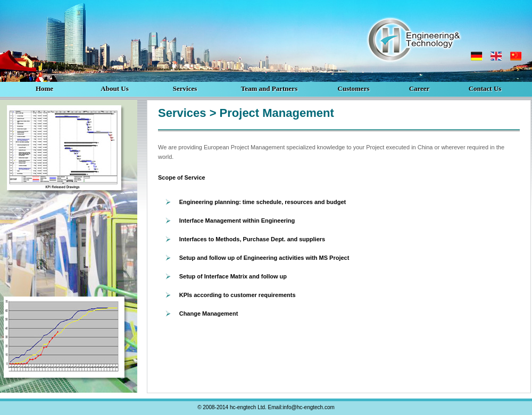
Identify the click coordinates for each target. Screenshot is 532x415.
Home (44, 88)
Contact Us (485, 88)
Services (185, 88)
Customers (354, 88)
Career (419, 88)
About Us (114, 88)
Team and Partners (269, 88)
